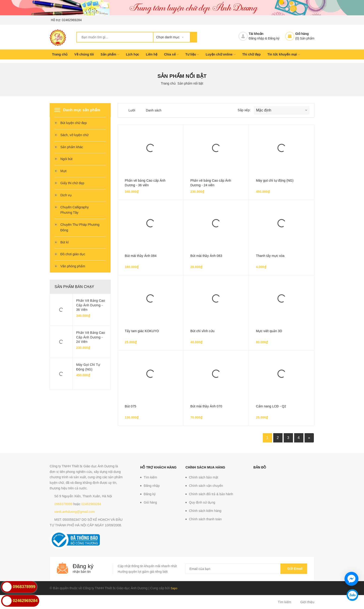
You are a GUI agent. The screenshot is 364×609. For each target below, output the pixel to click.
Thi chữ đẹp (252, 54)
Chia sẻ (171, 54)
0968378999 (63, 504)
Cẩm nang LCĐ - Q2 (271, 406)
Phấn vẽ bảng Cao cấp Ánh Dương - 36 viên (91, 305)
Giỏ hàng (302, 34)
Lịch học (132, 54)
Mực (64, 171)
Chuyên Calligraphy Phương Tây (75, 210)
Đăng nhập (256, 38)
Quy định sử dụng (202, 502)
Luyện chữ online (221, 54)
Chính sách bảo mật (204, 477)
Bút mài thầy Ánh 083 (206, 256)
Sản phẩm (110, 54)
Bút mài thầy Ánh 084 (141, 256)
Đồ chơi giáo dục (73, 254)
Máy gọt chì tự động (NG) (88, 367)
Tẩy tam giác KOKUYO (142, 331)
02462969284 (72, 20)
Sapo (174, 588)
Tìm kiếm (150, 477)
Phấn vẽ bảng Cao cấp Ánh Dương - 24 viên (91, 337)
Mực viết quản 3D (269, 331)
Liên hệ (152, 54)
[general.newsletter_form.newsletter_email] (246, 569)
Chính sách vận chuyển (206, 486)
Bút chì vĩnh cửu (202, 331)
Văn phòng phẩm (73, 266)
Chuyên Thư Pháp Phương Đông (80, 227)
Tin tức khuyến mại (284, 54)
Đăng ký (274, 38)
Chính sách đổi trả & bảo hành (211, 494)
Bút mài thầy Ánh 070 (206, 406)
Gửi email (294, 569)
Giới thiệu (307, 602)
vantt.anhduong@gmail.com (75, 512)
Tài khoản (256, 34)
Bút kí (65, 242)
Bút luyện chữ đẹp (74, 123)
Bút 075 (131, 406)
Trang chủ (60, 54)
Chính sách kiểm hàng (205, 511)
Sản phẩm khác (72, 147)
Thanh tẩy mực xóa (270, 256)
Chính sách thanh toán (205, 519)
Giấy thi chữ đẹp (72, 183)
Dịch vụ (66, 195)
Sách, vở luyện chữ (74, 135)
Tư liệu (192, 54)
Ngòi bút (66, 159)
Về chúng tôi (84, 54)
